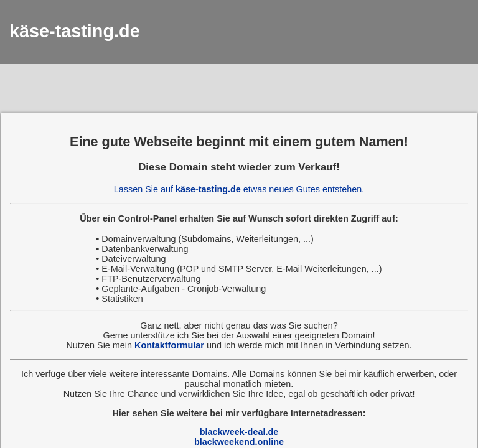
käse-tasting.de (75, 31)
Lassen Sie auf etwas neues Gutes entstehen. (239, 189)
